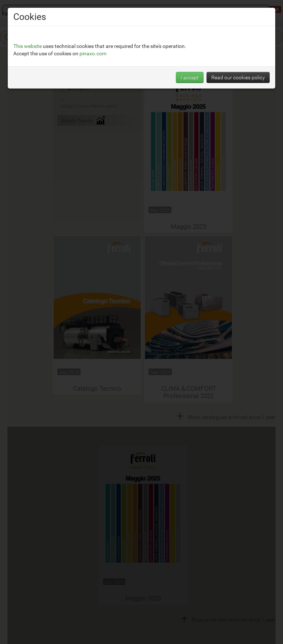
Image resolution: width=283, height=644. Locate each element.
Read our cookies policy (238, 77)
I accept (190, 77)
